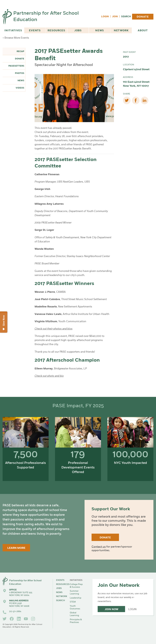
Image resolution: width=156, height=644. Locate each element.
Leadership (76, 598)
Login (105, 17)
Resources (56, 31)
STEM (73, 602)
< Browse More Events (16, 38)
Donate (143, 17)
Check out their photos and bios (54, 329)
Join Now (111, 609)
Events (35, 31)
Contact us (99, 547)
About (143, 31)
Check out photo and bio (49, 376)
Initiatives (13, 31)
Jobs (78, 31)
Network (121, 31)
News (99, 31)
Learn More (16, 548)
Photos (20, 73)
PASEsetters (16, 66)
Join (115, 17)
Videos (20, 88)
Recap (20, 52)
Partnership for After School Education (46, 17)
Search (126, 17)
